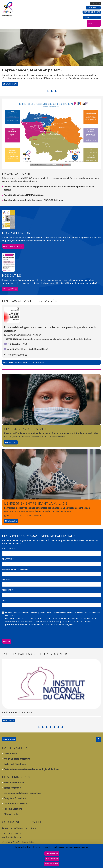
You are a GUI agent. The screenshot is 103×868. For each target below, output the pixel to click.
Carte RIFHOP (10, 754)
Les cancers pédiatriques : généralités (22, 793)
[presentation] (18, 632)
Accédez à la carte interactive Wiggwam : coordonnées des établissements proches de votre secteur (49, 188)
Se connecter (93, 8)
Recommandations (13, 809)
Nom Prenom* (9, 549)
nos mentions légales (63, 624)
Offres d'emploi (11, 814)
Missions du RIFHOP (14, 783)
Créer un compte (92, 17)
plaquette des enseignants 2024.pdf (24, 516)
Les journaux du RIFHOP (16, 804)
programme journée (17, 355)
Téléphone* (8, 590)
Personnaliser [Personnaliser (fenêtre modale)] (52, 864)
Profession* (8, 559)
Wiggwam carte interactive (17, 759)
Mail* (5, 600)
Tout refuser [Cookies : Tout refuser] (52, 859)
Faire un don (9, 739)
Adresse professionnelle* (15, 569)
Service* (6, 580)
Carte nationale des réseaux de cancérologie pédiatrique (31, 769)
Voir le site (8, 721)
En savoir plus (10, 84)
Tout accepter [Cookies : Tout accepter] (52, 854)
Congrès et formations (15, 798)
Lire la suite (11, 442)
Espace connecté (92, 12)
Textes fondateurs (13, 788)
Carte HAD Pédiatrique (15, 764)
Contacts (95, 4)
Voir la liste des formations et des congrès (24, 362)
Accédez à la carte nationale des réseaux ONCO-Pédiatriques (33, 200)
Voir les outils (10, 289)
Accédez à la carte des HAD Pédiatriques (24, 195)
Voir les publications (13, 246)
